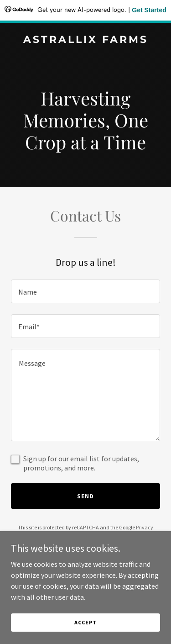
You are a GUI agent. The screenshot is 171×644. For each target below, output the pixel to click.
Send (85, 496)
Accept (85, 622)
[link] (85, 40)
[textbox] (85, 291)
